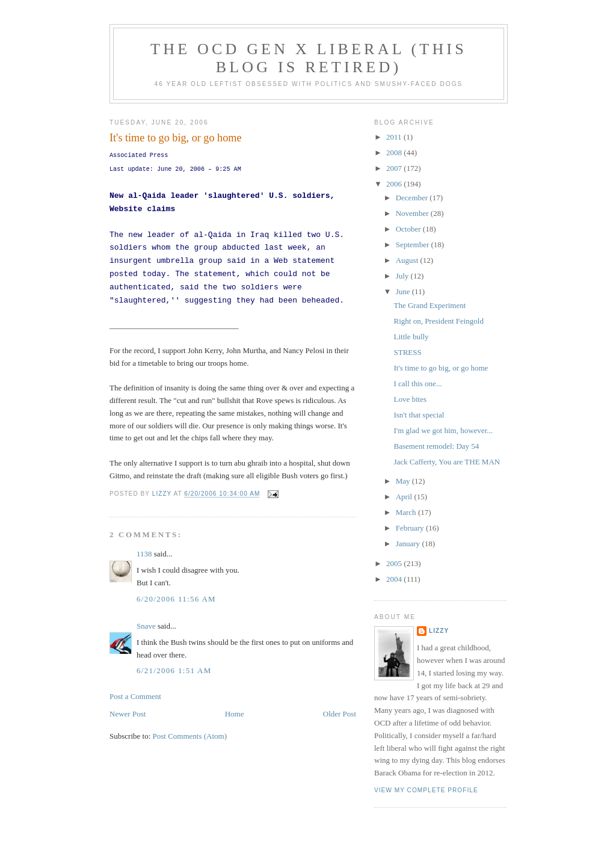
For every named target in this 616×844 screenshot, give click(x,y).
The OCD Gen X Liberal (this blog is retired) (309, 58)
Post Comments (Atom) (190, 736)
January (409, 544)
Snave (146, 626)
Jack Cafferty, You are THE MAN (447, 462)
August (408, 260)
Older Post (340, 714)
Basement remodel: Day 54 (436, 446)
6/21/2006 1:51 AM (174, 670)
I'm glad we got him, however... (443, 430)
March (407, 512)
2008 (395, 152)
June (404, 291)
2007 (395, 168)
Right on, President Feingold (439, 321)
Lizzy (439, 631)
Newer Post (128, 714)
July (403, 276)
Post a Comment (135, 696)
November (413, 213)
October (409, 229)
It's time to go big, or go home (441, 368)
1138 (144, 554)
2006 (395, 184)
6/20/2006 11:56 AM (176, 599)
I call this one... (417, 383)
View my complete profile (426, 790)
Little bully (411, 337)
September (414, 245)
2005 (395, 563)
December (413, 198)
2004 (395, 579)
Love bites (410, 399)
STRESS (407, 352)
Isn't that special (419, 415)
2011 (395, 137)
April (405, 497)
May (404, 481)
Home (235, 714)
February (411, 528)
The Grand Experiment (430, 305)
